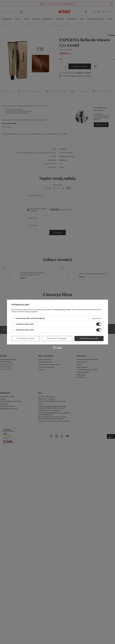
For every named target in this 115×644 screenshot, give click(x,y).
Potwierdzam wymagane (57, 338)
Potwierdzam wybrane (25, 338)
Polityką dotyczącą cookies (62, 310)
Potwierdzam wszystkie (89, 338)
